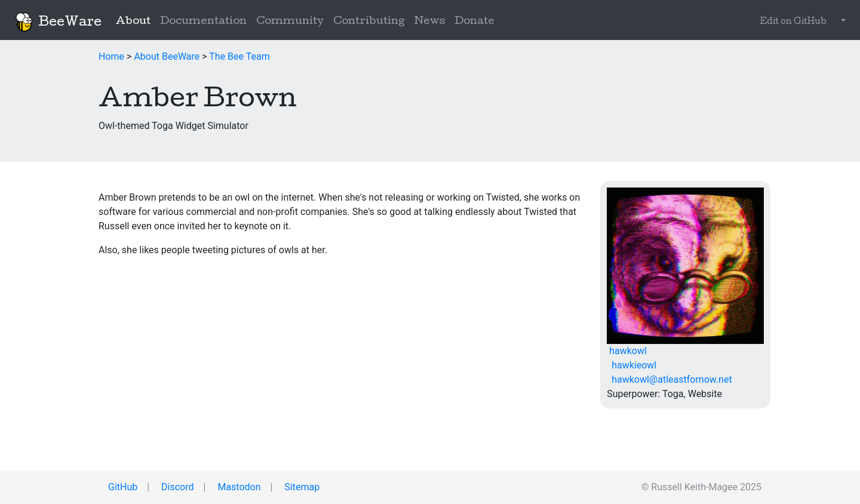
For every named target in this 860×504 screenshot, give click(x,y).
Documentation (203, 22)
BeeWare (58, 22)
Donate (474, 22)
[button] (841, 22)
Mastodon (238, 487)
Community (290, 22)
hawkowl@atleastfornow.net (669, 379)
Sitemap (301, 487)
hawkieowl (632, 365)
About (136, 21)
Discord (176, 487)
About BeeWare (167, 56)
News (430, 22)
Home (111, 56)
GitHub (122, 487)
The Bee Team (239, 56)
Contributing (369, 22)
